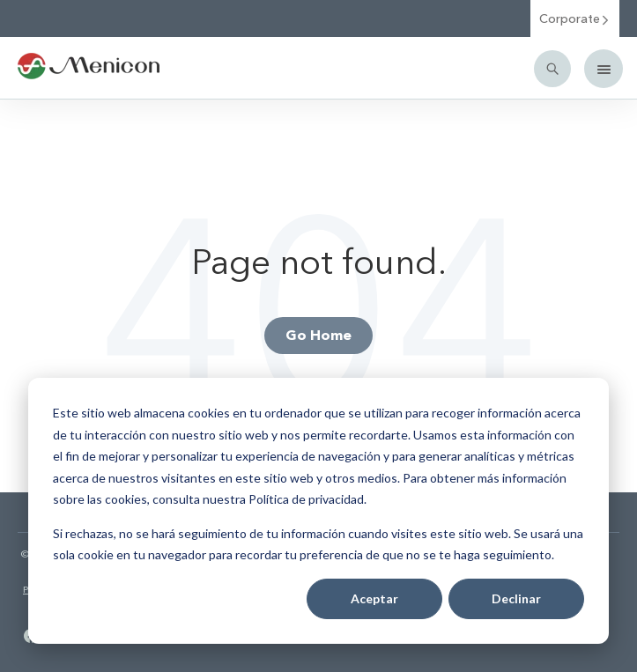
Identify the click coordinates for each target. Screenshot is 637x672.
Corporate (575, 18)
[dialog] (318, 511)
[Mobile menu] (604, 69)
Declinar (516, 598)
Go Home (318, 334)
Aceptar (374, 598)
